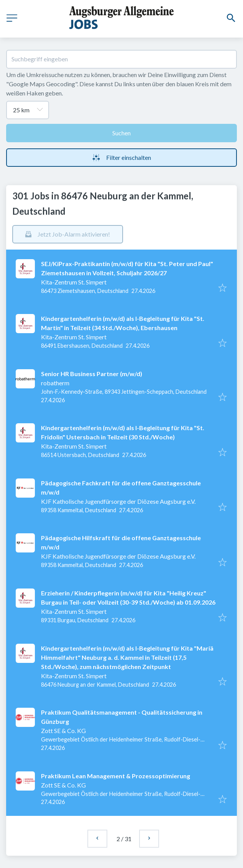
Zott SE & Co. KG (63, 731)
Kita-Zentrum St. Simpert (74, 282)
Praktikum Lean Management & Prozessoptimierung (116, 776)
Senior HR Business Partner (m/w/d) (92, 374)
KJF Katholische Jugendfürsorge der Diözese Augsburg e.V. (118, 501)
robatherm (55, 383)
